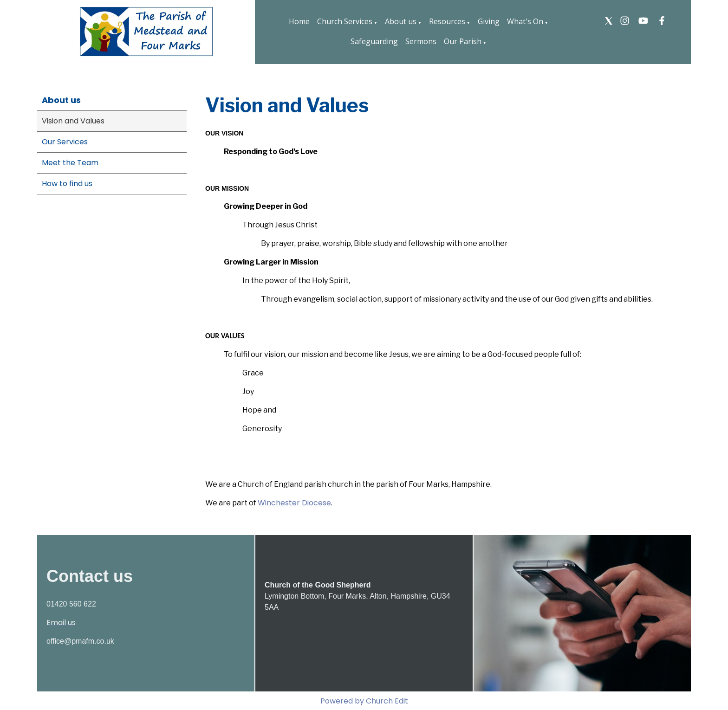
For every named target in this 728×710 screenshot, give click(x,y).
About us (401, 21)
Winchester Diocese (294, 503)
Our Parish (463, 41)
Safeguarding (374, 41)
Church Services (345, 21)
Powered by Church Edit (364, 701)
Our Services (65, 142)
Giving (489, 21)
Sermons (421, 41)
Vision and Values (73, 121)
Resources (447, 21)
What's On (525, 21)
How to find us (67, 184)
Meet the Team (70, 163)
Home (299, 21)
